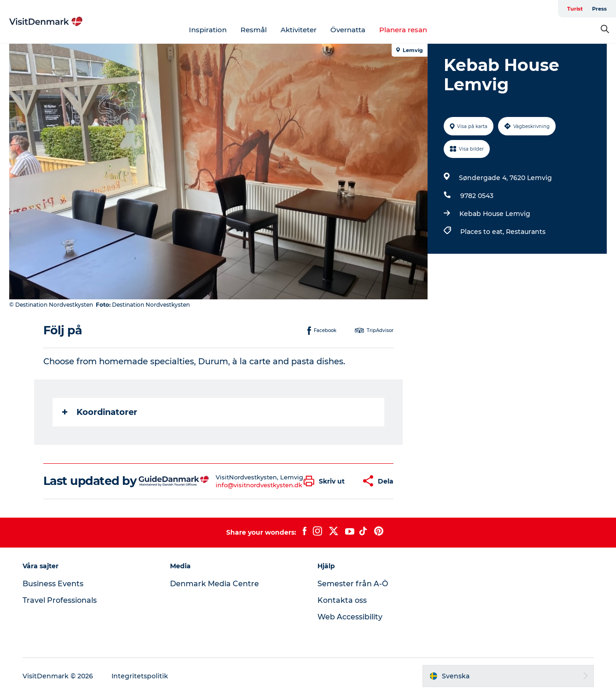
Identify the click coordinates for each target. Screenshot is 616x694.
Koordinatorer (100, 412)
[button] (326, 481)
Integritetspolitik (140, 676)
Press (599, 9)
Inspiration (208, 30)
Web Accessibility (350, 617)
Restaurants (526, 232)
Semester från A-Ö (353, 584)
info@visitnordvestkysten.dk (259, 485)
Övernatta (348, 30)
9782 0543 (477, 196)
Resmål (254, 30)
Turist (575, 9)
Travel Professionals (60, 600)
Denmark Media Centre (214, 584)
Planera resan (403, 30)
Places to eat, (483, 232)
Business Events (53, 584)
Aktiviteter (299, 30)
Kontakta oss (342, 600)
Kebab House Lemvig (495, 214)
